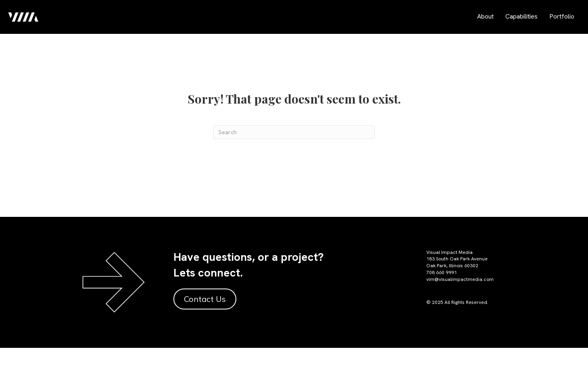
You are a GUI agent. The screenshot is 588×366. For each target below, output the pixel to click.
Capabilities (521, 16)
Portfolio (562, 16)
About (485, 16)
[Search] (294, 132)
